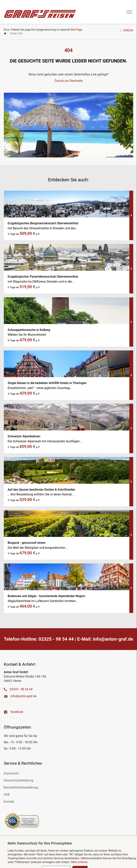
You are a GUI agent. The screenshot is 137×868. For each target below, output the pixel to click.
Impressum (11, 773)
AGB (7, 795)
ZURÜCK (127, 30)
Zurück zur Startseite (68, 81)
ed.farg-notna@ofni (113, 639)
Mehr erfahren (79, 862)
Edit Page (76, 30)
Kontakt (9, 802)
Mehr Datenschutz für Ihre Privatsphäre (40, 843)
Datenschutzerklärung (19, 780)
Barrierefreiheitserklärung (21, 787)
